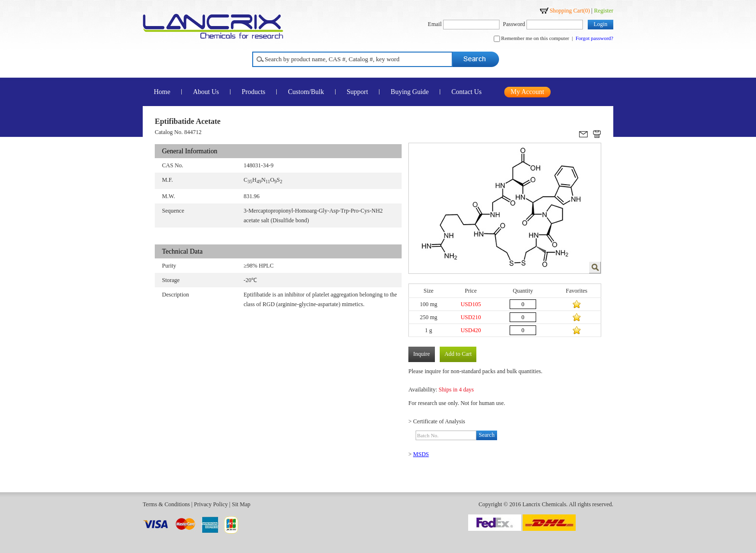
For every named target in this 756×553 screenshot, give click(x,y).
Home (162, 92)
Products (253, 92)
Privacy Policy (211, 504)
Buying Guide (410, 92)
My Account (527, 92)
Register (604, 11)
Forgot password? (594, 38)
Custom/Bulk (306, 92)
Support (357, 92)
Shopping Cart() (570, 11)
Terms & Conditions (166, 504)
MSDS (421, 454)
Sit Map (241, 504)
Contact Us (466, 92)
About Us (206, 92)
